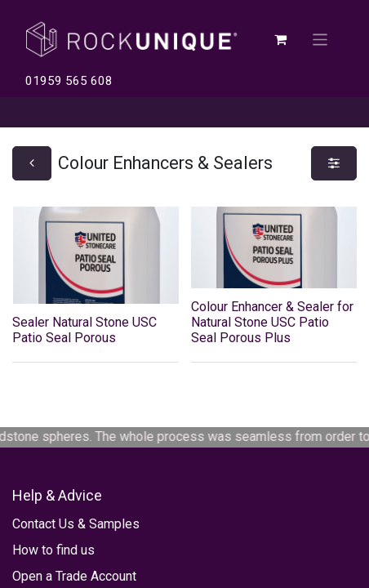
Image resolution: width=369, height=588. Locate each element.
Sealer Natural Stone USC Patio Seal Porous (84, 330)
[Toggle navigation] (320, 39)
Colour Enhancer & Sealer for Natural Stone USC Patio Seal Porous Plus (272, 322)
